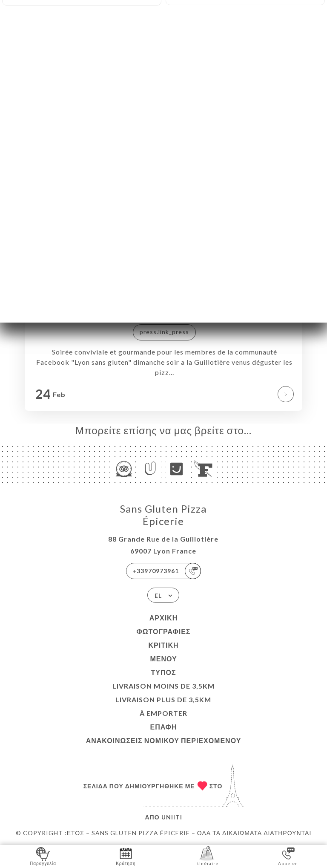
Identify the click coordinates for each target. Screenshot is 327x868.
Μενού (163, 659)
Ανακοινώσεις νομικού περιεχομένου (164, 740)
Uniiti (172, 817)
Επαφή (163, 727)
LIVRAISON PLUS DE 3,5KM (163, 699)
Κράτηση (126, 856)
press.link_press (164, 332)
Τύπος (163, 672)
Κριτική (163, 645)
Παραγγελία (43, 856)
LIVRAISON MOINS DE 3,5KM (163, 686)
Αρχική (163, 618)
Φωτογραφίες (164, 631)
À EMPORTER (163, 713)
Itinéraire (207, 856)
